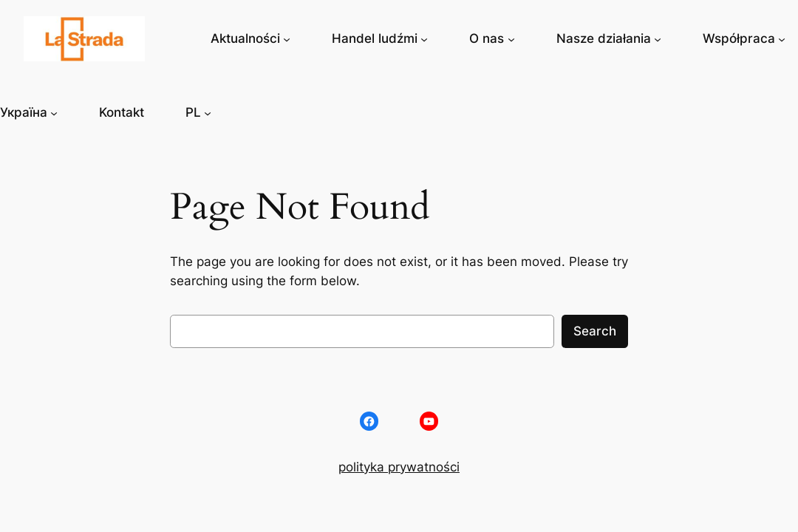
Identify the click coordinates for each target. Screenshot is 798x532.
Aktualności (245, 38)
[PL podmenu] (208, 112)
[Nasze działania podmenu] (658, 38)
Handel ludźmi (375, 38)
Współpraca (739, 38)
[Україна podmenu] (54, 112)
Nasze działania (604, 38)
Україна (24, 112)
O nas (487, 38)
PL (193, 112)
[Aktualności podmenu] (287, 38)
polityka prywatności (399, 467)
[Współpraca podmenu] (782, 38)
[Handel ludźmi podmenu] (424, 38)
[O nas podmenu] (511, 38)
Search (595, 331)
